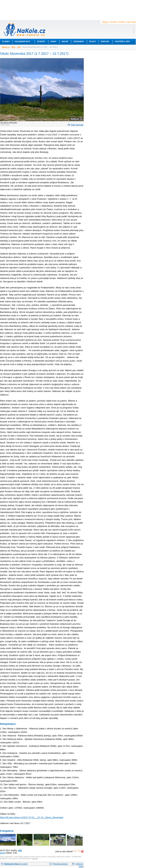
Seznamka (79, 41)
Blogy (93, 41)
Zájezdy (41, 41)
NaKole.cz (6, 47)
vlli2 (19, 47)
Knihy (53, 41)
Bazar (65, 41)
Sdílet (81, 867)
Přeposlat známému (60, 864)
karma (3, 853)
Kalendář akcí (22, 41)
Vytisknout (79, 864)
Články (6, 41)
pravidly (35, 859)
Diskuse (105, 41)
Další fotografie (77, 125)
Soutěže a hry (122, 41)
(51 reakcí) (16, 864)
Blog (13, 47)
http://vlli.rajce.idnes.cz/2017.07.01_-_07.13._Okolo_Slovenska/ (32, 817)
